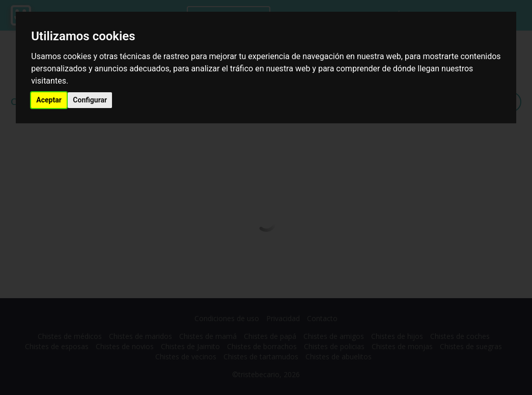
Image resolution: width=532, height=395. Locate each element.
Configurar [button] (90, 100)
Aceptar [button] (49, 100)
